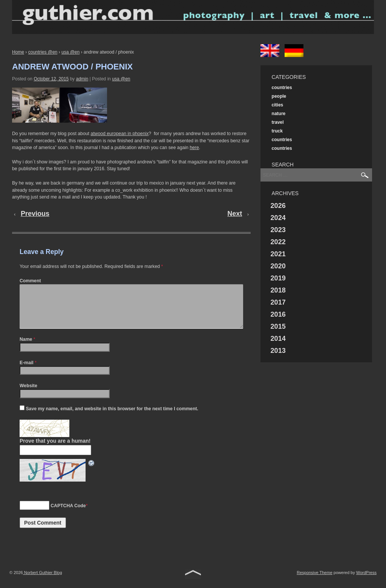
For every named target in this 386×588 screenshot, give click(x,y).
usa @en (70, 52)
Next (235, 214)
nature (279, 114)
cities (278, 105)
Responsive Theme (315, 582)
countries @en (43, 52)
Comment (30, 281)
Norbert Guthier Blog (43, 582)
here (194, 148)
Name (26, 348)
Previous (35, 214)
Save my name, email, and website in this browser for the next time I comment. (112, 418)
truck (277, 131)
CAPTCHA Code (68, 515)
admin (82, 79)
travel (278, 122)
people (279, 96)
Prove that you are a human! (55, 450)
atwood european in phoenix (119, 134)
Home (18, 52)
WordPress (366, 582)
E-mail (27, 372)
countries (282, 88)
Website (28, 395)
